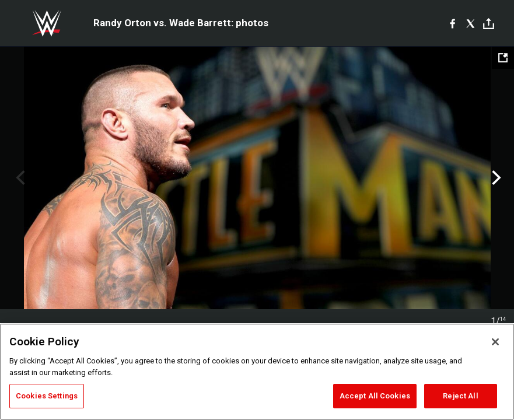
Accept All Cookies (375, 396)
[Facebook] (452, 23)
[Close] (495, 342)
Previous (19, 178)
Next (495, 178)
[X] (471, 23)
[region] (257, 372)
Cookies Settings (47, 396)
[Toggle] (489, 24)
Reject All (460, 396)
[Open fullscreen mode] (503, 58)
